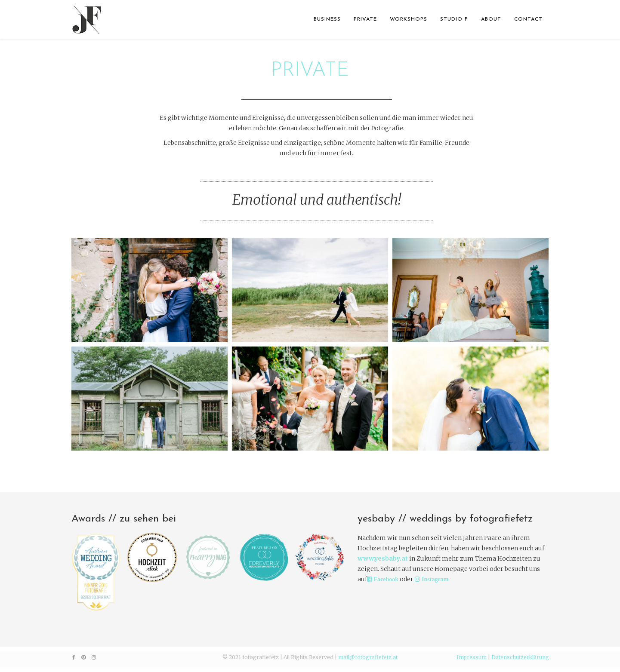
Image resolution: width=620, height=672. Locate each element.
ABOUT (491, 19)
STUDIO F (454, 19)
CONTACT (528, 19)
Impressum (472, 657)
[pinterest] (83, 657)
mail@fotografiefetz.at (368, 657)
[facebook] (74, 657)
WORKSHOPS (409, 19)
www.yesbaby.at (383, 558)
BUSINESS (327, 19)
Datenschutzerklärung (520, 657)
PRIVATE (365, 19)
